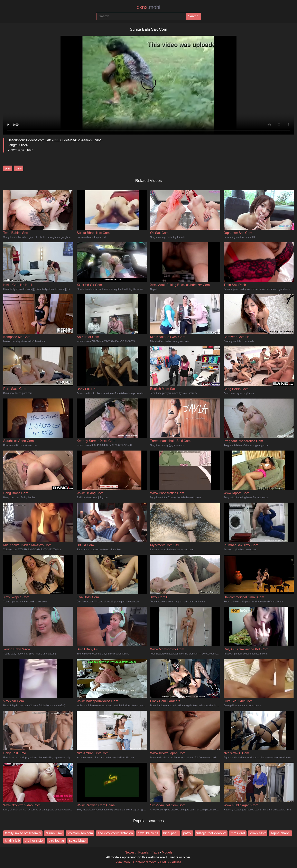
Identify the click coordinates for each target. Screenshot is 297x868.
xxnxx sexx (258, 833)
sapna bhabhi (280, 833)
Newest (130, 852)
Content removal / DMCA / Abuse (157, 862)
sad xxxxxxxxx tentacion (115, 833)
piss (8, 168)
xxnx (148, 7)
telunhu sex (54, 833)
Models (167, 852)
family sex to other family (23, 833)
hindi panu (171, 833)
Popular (144, 852)
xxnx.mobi (123, 862)
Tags (156, 852)
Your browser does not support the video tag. (148, 83)
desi (18, 168)
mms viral (238, 833)
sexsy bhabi (78, 841)
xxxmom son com (80, 833)
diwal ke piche (148, 833)
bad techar (56, 841)
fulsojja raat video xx (211, 833)
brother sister (34, 841)
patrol (187, 833)
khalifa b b (12, 841)
